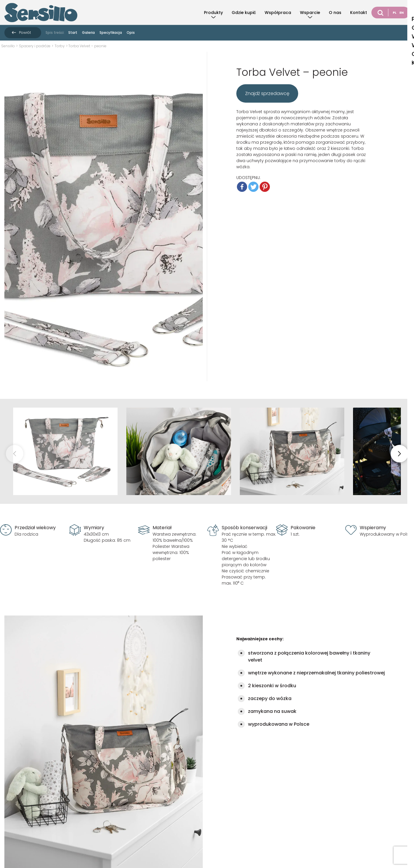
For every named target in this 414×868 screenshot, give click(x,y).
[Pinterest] (265, 187)
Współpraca (278, 13)
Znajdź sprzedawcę (267, 93)
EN (402, 13)
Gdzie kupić (244, 13)
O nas (335, 13)
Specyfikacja (111, 33)
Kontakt (359, 13)
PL (395, 13)
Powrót (25, 33)
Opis (131, 33)
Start (73, 33)
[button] (399, 454)
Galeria (88, 33)
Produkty (213, 13)
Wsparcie (310, 13)
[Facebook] (242, 187)
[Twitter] (253, 187)
